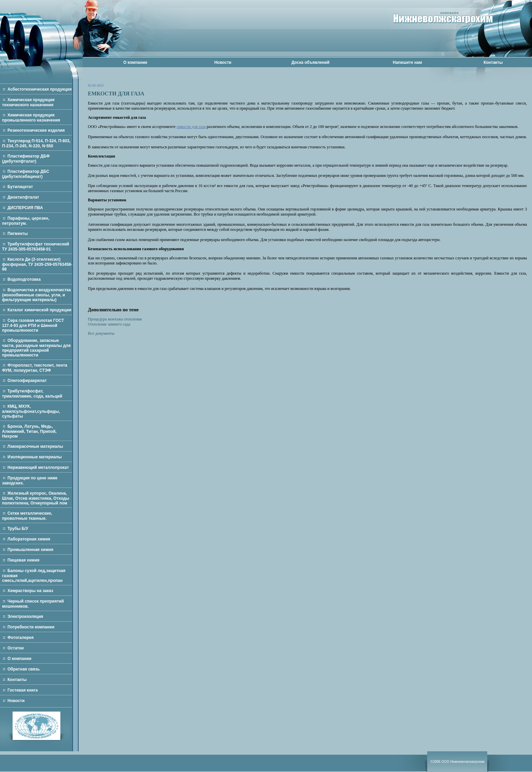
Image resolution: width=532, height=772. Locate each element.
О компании (135, 62)
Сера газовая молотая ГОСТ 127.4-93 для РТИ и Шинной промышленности (33, 325)
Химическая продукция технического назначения (28, 102)
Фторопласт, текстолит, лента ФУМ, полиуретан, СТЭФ (35, 368)
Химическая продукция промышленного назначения (31, 118)
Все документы (101, 333)
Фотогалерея (21, 638)
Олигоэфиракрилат (27, 381)
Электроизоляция (25, 617)
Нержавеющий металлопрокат (38, 467)
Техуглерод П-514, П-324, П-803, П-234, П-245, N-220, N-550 (36, 143)
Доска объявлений (310, 62)
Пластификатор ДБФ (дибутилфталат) (26, 159)
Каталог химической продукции (40, 310)
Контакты (493, 62)
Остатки (16, 648)
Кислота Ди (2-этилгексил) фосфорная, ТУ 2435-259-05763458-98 (37, 264)
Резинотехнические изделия (36, 130)
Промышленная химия (30, 550)
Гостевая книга (23, 690)
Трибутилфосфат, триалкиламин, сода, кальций (32, 394)
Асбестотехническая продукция (40, 89)
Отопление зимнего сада (109, 324)
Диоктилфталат (23, 197)
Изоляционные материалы (35, 457)
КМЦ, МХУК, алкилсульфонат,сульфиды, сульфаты (31, 411)
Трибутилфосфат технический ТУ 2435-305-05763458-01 (36, 247)
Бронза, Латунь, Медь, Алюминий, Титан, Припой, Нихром (29, 431)
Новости (223, 62)
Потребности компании (31, 627)
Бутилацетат (20, 187)
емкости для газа (191, 127)
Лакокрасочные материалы (35, 446)
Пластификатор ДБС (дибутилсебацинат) (26, 174)
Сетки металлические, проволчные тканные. (27, 516)
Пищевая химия (23, 560)
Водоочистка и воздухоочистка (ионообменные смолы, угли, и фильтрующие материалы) (36, 295)
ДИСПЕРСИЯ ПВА (25, 208)
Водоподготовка (24, 279)
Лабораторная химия (29, 539)
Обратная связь (24, 669)
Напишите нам (407, 62)
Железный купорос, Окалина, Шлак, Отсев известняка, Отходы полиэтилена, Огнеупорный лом (36, 498)
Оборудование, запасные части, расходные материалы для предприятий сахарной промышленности (36, 348)
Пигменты (18, 234)
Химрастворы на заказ (30, 591)
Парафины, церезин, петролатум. (26, 221)
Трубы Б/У (18, 529)
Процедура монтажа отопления (115, 319)
